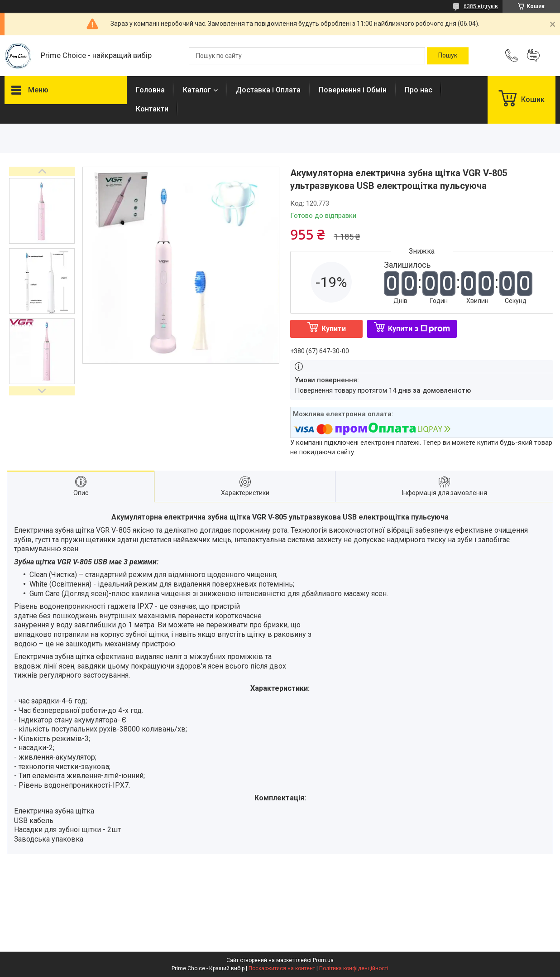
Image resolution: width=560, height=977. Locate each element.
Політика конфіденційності (354, 968)
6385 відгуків (481, 6)
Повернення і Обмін (353, 90)
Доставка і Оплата (268, 90)
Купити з (419, 329)
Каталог (197, 90)
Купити (334, 329)
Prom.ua (323, 960)
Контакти (152, 109)
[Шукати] (448, 56)
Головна (150, 90)
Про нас (419, 90)
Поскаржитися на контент (282, 968)
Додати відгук (533, 56)
